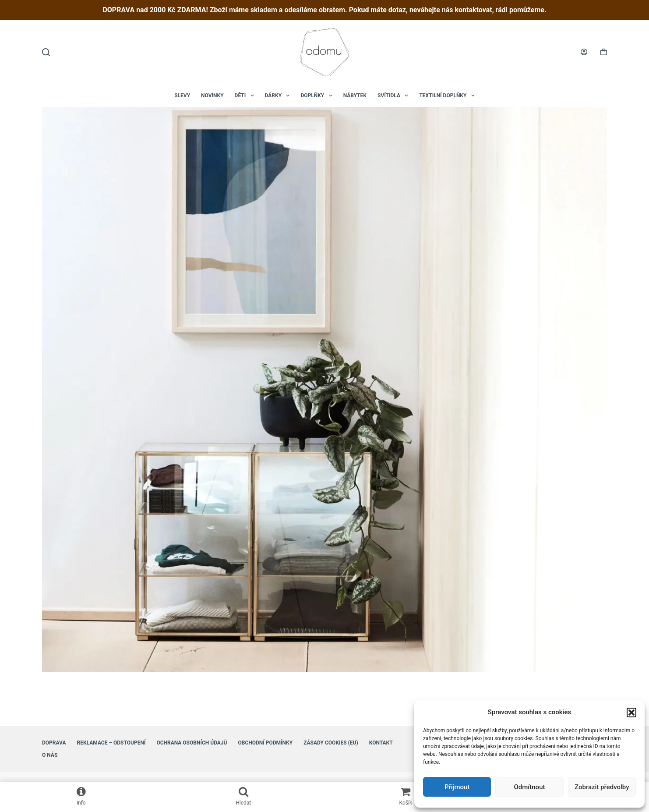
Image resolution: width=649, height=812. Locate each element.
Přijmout (457, 787)
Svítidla (395, 96)
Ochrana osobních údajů (192, 743)
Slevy (182, 96)
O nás (50, 755)
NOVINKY (212, 96)
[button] (631, 713)
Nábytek (355, 96)
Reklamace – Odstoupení (111, 743)
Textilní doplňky (448, 96)
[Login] (584, 52)
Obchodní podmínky (265, 743)
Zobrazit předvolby (602, 787)
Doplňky (318, 96)
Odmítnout (530, 787)
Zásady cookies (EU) (331, 743)
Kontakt (381, 743)
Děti (246, 96)
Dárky (279, 96)
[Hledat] (46, 52)
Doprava (54, 743)
